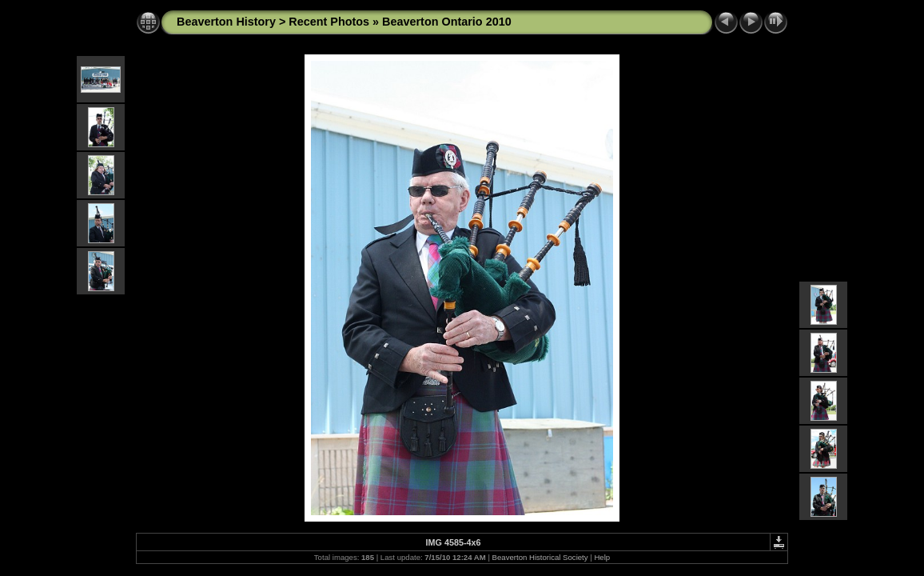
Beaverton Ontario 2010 (447, 22)
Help (602, 557)
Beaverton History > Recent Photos (273, 22)
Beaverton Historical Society (540, 557)
